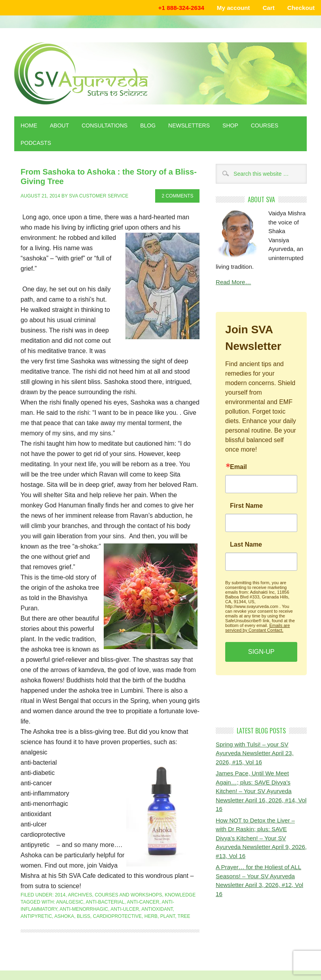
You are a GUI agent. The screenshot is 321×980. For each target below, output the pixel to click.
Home (29, 125)
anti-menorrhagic (84, 909)
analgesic (70, 902)
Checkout (301, 8)
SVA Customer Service (99, 196)
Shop (230, 125)
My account (234, 8)
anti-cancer (143, 902)
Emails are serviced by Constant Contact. (257, 628)
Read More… (233, 282)
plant (168, 916)
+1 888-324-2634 (181, 8)
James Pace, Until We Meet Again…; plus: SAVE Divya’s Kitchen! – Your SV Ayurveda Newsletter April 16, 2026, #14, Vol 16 (261, 791)
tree (184, 916)
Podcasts (36, 143)
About (59, 125)
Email (238, 467)
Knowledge (180, 895)
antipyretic (36, 916)
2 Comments (177, 196)
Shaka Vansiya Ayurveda (160, 73)
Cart (268, 8)
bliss (84, 916)
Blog (148, 125)
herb (151, 916)
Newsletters (189, 125)
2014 (60, 895)
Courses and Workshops (128, 895)
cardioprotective (117, 916)
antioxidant (157, 909)
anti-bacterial (105, 902)
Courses (265, 125)
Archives (80, 895)
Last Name (246, 545)
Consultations (104, 125)
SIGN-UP (261, 652)
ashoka (64, 916)
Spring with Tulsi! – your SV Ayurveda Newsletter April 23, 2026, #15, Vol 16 (255, 753)
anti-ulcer (125, 909)
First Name (246, 506)
